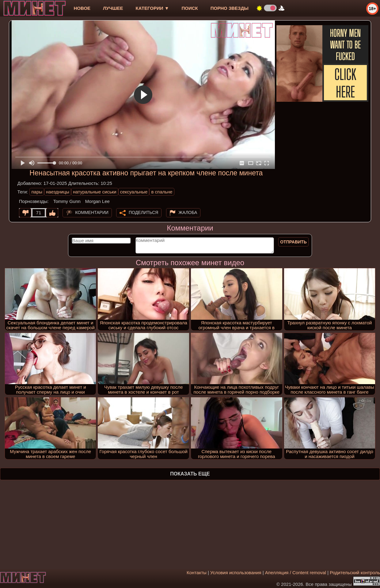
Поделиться (143, 212)
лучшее (113, 8)
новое (82, 8)
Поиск (190, 8)
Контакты (197, 573)
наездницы (58, 192)
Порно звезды (230, 8)
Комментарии (92, 212)
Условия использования (236, 573)
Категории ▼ (152, 8)
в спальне (162, 192)
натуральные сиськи (95, 192)
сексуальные (134, 192)
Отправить (293, 242)
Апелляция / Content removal (296, 573)
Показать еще (190, 474)
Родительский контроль (355, 573)
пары (37, 192)
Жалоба (188, 212)
